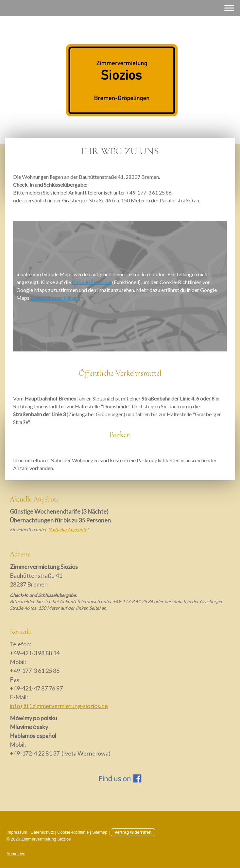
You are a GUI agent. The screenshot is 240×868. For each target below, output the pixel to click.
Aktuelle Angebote (68, 529)
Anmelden (16, 854)
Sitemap (100, 832)
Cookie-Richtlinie (92, 282)
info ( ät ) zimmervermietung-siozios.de (59, 706)
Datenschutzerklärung (55, 298)
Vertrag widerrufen (133, 832)
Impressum (17, 832)
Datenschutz (42, 832)
